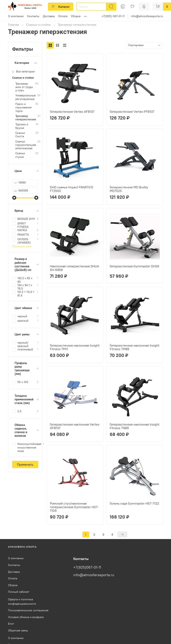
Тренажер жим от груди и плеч (24, 87)
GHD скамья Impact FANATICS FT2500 (72, 189)
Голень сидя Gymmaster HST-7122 (134, 503)
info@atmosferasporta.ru (147, 16)
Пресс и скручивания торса (23, 108)
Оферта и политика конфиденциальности (22, 602)
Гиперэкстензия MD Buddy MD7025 (129, 189)
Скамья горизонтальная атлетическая (26, 145)
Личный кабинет (19, 592)
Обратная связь (18, 630)
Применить (25, 464)
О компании (16, 16)
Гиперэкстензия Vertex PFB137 (132, 112)
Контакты (33, 16)
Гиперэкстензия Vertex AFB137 (72, 112)
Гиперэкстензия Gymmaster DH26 (134, 266)
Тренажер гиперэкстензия (26, 118)
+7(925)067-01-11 (87, 567)
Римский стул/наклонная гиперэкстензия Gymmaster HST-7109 (74, 507)
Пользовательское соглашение (28, 610)
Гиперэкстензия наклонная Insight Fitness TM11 (75, 347)
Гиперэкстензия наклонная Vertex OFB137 (75, 426)
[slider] (14, 198)
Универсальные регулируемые (26, 97)
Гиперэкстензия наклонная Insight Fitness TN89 (135, 426)
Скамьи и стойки (38, 25)
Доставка (49, 16)
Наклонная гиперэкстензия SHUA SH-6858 (74, 268)
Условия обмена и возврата (26, 617)
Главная (13, 25)
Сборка (76, 16)
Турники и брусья (22, 126)
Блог (11, 624)
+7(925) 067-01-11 (113, 16)
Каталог (61, 7)
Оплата (63, 16)
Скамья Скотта (20, 135)
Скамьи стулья (20, 155)
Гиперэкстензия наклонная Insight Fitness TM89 (135, 347)
